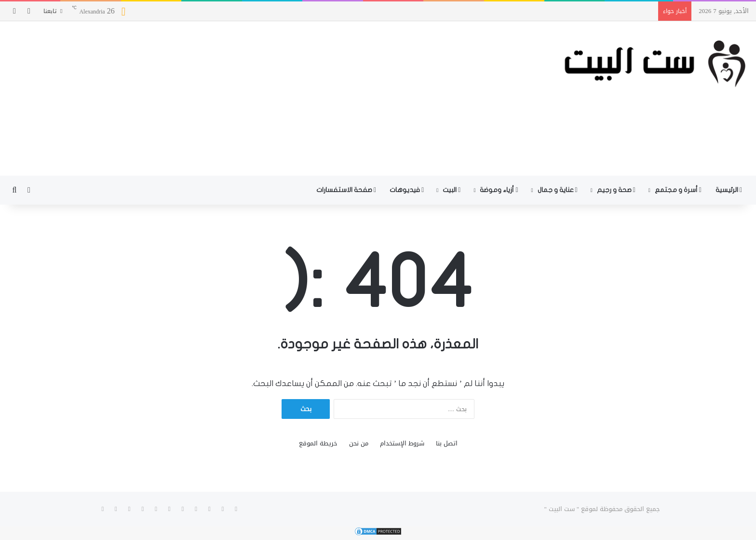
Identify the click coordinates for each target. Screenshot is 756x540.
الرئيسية (729, 190)
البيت (452, 190)
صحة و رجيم (616, 190)
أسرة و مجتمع (678, 190)
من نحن (359, 443)
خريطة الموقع (318, 443)
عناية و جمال (558, 190)
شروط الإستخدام (402, 443)
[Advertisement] (252, 98)
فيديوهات (407, 190)
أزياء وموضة (499, 190)
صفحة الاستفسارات (346, 190)
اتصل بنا (447, 443)
